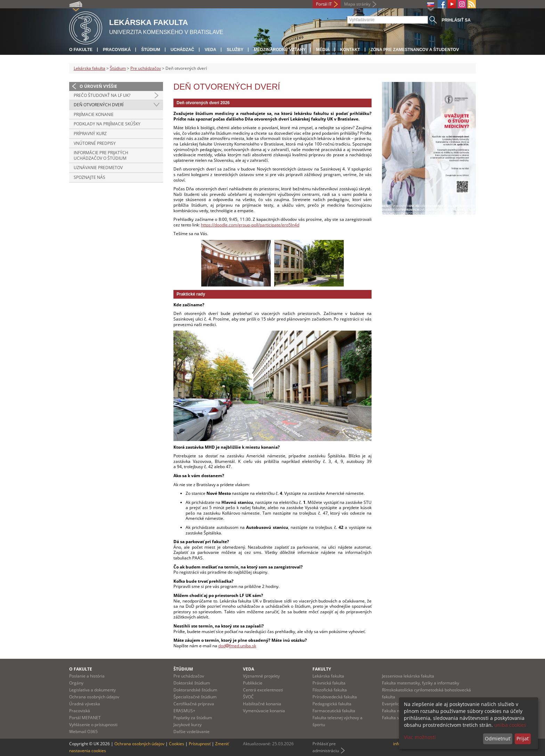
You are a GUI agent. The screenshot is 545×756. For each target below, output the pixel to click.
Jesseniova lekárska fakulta (408, 676)
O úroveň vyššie (98, 86)
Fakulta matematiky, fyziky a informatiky (421, 683)
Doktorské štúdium (192, 683)
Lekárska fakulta (90, 68)
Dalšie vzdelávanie (192, 732)
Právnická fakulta (329, 683)
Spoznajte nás (90, 177)
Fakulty (322, 669)
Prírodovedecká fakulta (335, 697)
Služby (235, 50)
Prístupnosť (200, 744)
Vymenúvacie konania (264, 711)
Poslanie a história (87, 676)
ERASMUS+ (184, 711)
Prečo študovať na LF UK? (102, 95)
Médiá (323, 50)
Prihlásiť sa (456, 20)
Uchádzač (182, 50)
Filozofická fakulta (330, 690)
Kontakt (350, 50)
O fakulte (81, 50)
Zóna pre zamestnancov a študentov (415, 50)
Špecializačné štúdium (195, 697)
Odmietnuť (498, 738)
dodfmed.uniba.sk (237, 646)
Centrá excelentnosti (263, 690)
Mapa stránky (357, 4)
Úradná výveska (85, 704)
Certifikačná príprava (194, 704)
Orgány (76, 683)
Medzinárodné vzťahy (280, 50)
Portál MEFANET (85, 718)
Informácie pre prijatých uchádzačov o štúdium (101, 155)
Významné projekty (261, 676)
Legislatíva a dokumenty (92, 690)
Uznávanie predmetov (98, 168)
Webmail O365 (83, 732)
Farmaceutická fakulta (334, 711)
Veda (210, 50)
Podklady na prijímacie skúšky (107, 124)
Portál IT (324, 4)
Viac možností (420, 737)
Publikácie (253, 683)
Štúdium (151, 50)
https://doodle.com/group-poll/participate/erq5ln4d (250, 225)
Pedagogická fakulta (332, 704)
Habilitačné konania (262, 704)
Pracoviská (117, 50)
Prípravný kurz (90, 134)
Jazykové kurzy (188, 725)
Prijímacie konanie (94, 114)
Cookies (177, 744)
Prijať (523, 738)
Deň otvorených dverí (99, 105)
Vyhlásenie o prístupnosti (93, 725)
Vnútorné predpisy (95, 143)
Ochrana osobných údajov (94, 697)
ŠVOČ (248, 697)
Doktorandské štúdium (195, 690)
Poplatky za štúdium (193, 718)
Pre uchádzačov (146, 68)
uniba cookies (510, 725)
